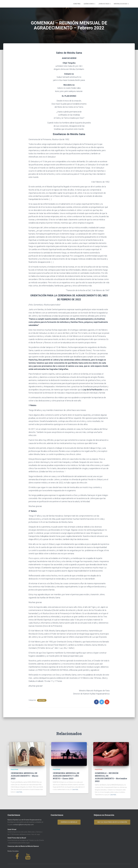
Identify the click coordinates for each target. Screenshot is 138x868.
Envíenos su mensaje (69, 822)
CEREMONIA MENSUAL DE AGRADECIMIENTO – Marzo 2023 (25, 776)
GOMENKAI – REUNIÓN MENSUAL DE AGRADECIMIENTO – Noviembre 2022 (111, 777)
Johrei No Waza (105, 4)
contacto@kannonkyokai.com (23, 825)
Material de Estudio (121, 4)
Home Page (77, 4)
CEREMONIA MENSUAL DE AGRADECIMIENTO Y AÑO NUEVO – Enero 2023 (66, 776)
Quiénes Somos (89, 4)
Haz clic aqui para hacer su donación (112, 822)
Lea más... (20, 792)
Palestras (42, 700)
